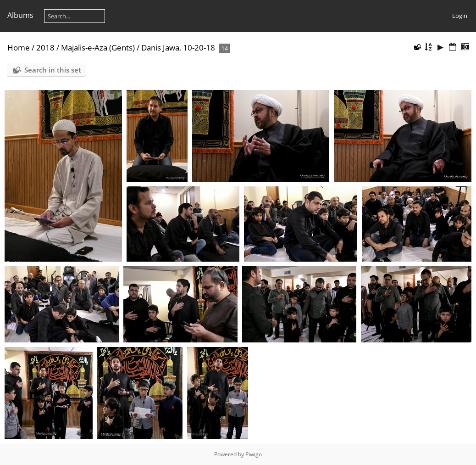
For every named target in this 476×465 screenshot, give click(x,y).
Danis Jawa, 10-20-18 (178, 48)
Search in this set (53, 70)
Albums (20, 15)
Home (19, 48)
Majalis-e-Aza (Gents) (98, 48)
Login (460, 16)
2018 (45, 48)
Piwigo (254, 454)
